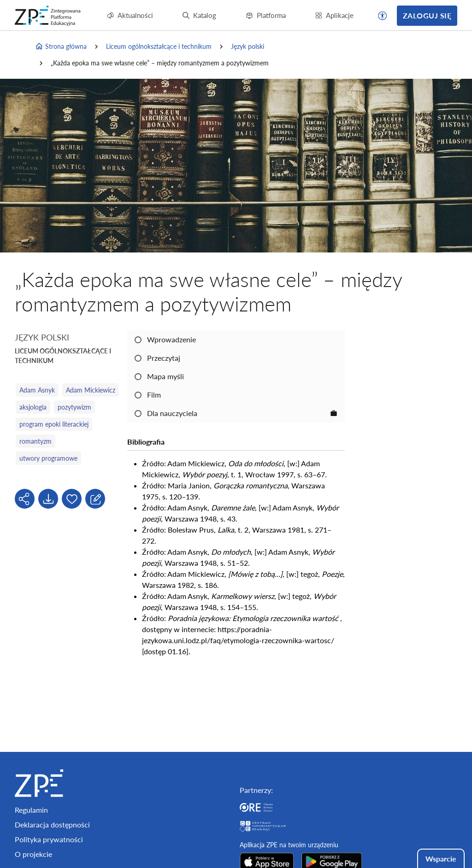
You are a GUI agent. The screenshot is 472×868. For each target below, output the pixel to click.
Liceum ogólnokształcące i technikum (159, 46)
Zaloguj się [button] (427, 15)
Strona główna (61, 47)
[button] (383, 16)
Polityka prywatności (49, 839)
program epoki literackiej (54, 424)
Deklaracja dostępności (52, 824)
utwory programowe (48, 458)
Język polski (248, 46)
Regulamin (31, 810)
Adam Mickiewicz (91, 390)
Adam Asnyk (37, 390)
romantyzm (35, 441)
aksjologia (33, 407)
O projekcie (33, 854)
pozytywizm (74, 407)
